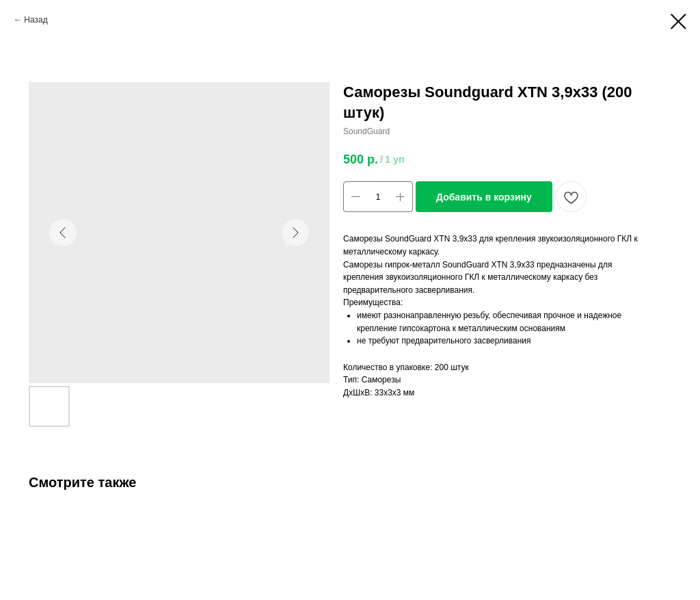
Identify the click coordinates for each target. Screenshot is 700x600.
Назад (36, 20)
